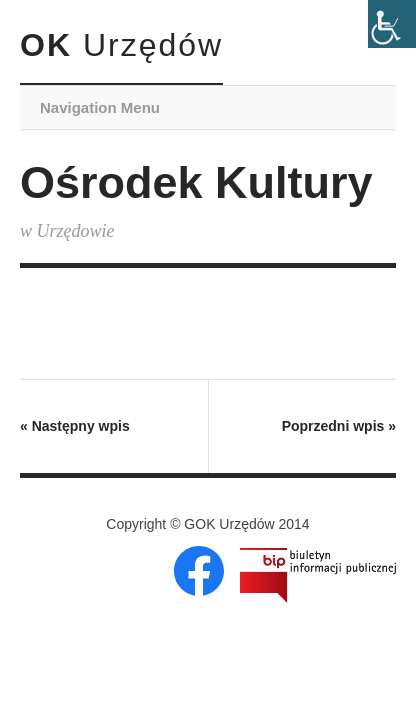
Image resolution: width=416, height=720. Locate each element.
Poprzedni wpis (339, 426)
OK (121, 45)
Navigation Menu (100, 107)
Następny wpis (75, 426)
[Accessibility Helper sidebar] (392, 24)
